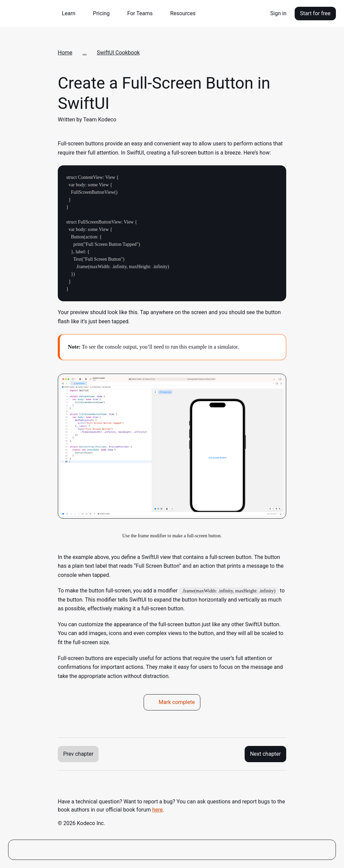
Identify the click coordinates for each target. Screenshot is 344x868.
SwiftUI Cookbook (118, 53)
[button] (71, 14)
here (158, 810)
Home (65, 53)
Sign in (278, 13)
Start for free (315, 13)
